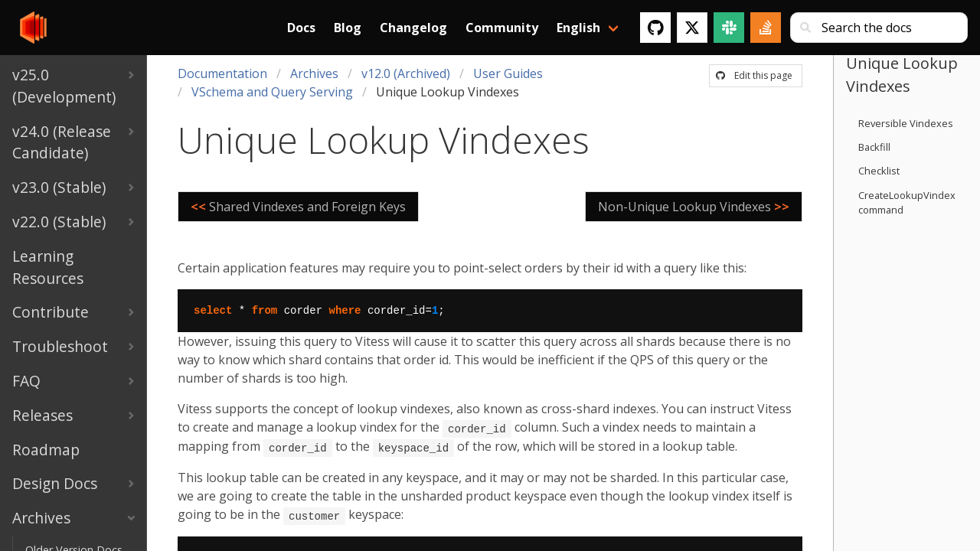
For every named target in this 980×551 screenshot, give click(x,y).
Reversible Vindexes (906, 123)
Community (502, 28)
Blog (348, 28)
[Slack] (729, 28)
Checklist (879, 171)
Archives (314, 73)
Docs (301, 28)
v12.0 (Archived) (406, 73)
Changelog (413, 28)
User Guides (508, 73)
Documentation (222, 73)
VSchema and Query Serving (272, 92)
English (578, 28)
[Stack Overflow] (766, 28)
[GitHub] (655, 28)
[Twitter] (692, 28)
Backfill (874, 147)
